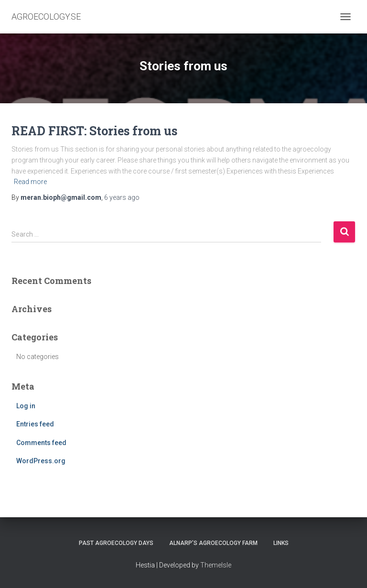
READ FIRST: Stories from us (94, 131)
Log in (26, 406)
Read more (30, 182)
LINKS (281, 543)
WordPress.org (41, 461)
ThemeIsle (216, 565)
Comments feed (41, 443)
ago (122, 197)
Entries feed (35, 424)
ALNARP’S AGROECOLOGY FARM (213, 543)
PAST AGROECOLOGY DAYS (116, 543)
